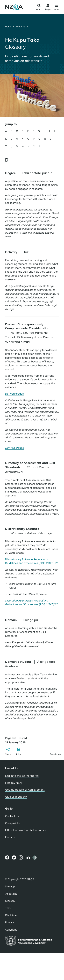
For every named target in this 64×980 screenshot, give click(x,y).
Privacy (9, 923)
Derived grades (14, 394)
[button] (8, 752)
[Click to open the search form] (39, 7)
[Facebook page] (7, 857)
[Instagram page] (21, 857)
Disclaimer (11, 915)
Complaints (12, 823)
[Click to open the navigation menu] (56, 7)
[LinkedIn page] (28, 858)
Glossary (10, 901)
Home (9, 27)
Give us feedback (16, 797)
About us (20, 27)
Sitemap (10, 887)
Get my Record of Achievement (25, 790)
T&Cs (8, 908)
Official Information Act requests (26, 830)
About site (11, 894)
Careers (10, 837)
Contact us (12, 816)
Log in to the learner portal (22, 776)
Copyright (11, 930)
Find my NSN (13, 783)
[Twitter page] (14, 857)
